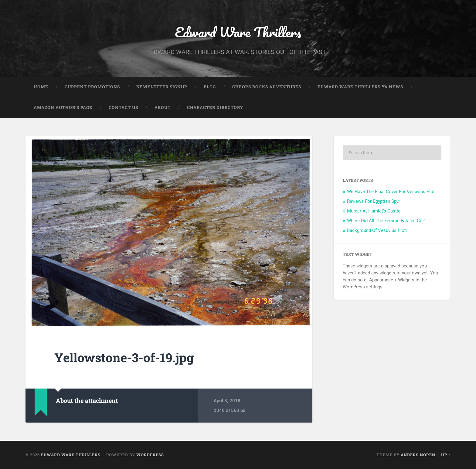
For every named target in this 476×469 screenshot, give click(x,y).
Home (41, 87)
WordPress (150, 455)
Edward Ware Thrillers (238, 32)
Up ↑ (446, 455)
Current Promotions (92, 87)
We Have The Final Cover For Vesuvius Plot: (391, 192)
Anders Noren (418, 455)
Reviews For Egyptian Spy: (373, 201)
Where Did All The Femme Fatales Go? (386, 221)
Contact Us (123, 107)
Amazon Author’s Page (63, 107)
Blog (210, 87)
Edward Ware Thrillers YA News (360, 87)
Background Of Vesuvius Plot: (377, 230)
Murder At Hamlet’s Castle (374, 211)
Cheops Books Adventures (267, 87)
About (163, 107)
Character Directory (215, 107)
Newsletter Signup (162, 87)
